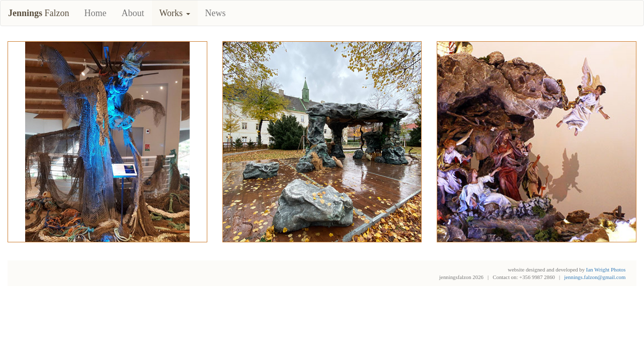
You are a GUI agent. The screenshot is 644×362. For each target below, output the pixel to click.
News (216, 13)
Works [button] (175, 13)
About (133, 13)
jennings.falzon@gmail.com (595, 277)
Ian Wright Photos (606, 269)
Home (96, 13)
